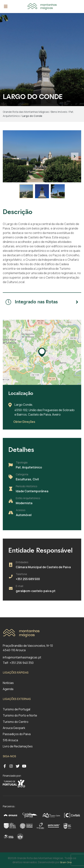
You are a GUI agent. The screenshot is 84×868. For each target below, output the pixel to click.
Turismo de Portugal (17, 709)
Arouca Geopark (14, 728)
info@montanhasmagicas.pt (22, 657)
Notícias (8, 683)
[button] (75, 156)
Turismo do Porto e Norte (20, 715)
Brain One (66, 862)
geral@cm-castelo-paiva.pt (36, 591)
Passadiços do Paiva (17, 734)
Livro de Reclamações (18, 746)
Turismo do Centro (16, 722)
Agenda (8, 689)
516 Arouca (10, 740)
